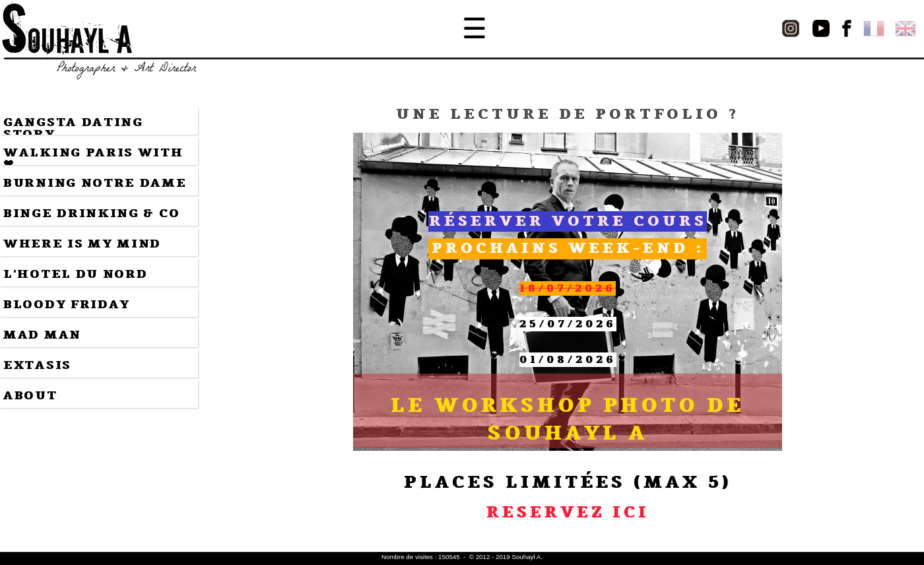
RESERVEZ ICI (568, 512)
